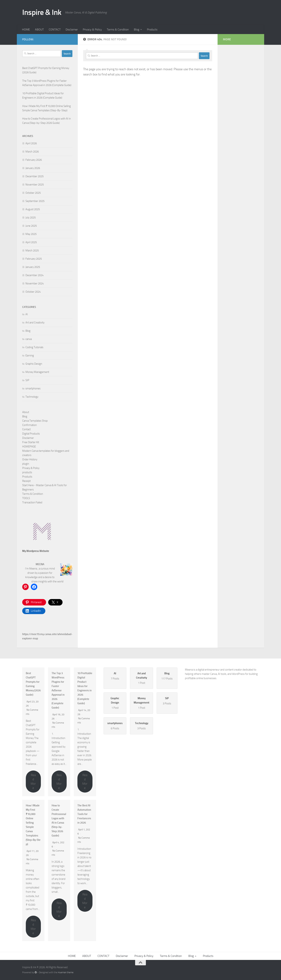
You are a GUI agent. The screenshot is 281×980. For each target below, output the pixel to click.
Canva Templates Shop (35, 421)
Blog (137, 29)
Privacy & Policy (92, 29)
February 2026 (34, 160)
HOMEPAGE (29, 447)
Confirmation (29, 425)
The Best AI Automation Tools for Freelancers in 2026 (84, 814)
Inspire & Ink (42, 12)
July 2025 (31, 218)
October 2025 (33, 193)
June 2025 (31, 226)
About (26, 412)
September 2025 (35, 201)
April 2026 (31, 143)
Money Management (37, 372)
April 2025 (31, 242)
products (27, 472)
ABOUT (39, 29)
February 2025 (34, 259)
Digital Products (31, 434)
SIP (27, 380)
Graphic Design (34, 364)
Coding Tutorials (34, 347)
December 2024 (34, 275)
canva (29, 339)
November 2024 (35, 283)
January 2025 (33, 267)
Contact (26, 429)
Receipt (26, 481)
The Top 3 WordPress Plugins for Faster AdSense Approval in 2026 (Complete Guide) (58, 690)
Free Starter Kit (31, 442)
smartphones (33, 388)
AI (27, 314)
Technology (32, 397)
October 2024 (33, 292)
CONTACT (55, 29)
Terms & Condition (118, 29)
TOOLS (26, 498)
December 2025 (34, 176)
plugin (26, 464)
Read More (33, 781)
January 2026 (33, 168)
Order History (30, 459)
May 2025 (31, 234)
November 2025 (35, 185)
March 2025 (32, 251)
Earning (30, 356)
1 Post (141, 678)
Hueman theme (66, 972)
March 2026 (32, 152)
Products (152, 29)
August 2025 (33, 209)
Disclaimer (72, 29)
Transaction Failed (32, 502)
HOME (26, 29)
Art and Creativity (35, 323)
